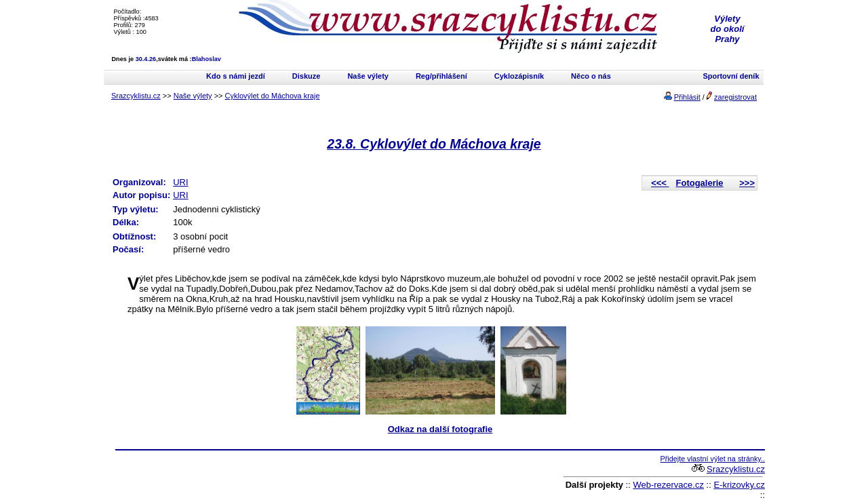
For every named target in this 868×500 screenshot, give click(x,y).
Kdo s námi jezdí (236, 76)
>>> (747, 183)
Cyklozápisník (519, 76)
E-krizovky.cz (739, 485)
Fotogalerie (700, 183)
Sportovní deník (731, 76)
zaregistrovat (735, 97)
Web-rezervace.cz (668, 485)
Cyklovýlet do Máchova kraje (273, 96)
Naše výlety (368, 76)
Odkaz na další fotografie (440, 429)
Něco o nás (591, 76)
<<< (660, 183)
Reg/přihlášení (441, 76)
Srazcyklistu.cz (136, 96)
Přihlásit (687, 97)
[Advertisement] (274, 475)
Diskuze (307, 76)
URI (180, 182)
